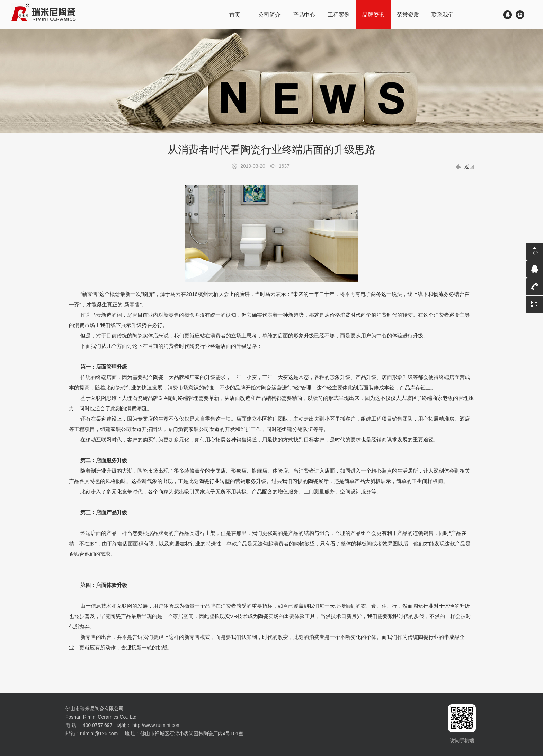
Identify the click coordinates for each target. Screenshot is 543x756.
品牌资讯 (373, 15)
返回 (469, 167)
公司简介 (269, 15)
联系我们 (443, 15)
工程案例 (339, 15)
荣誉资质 (408, 15)
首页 (235, 15)
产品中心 (304, 15)
